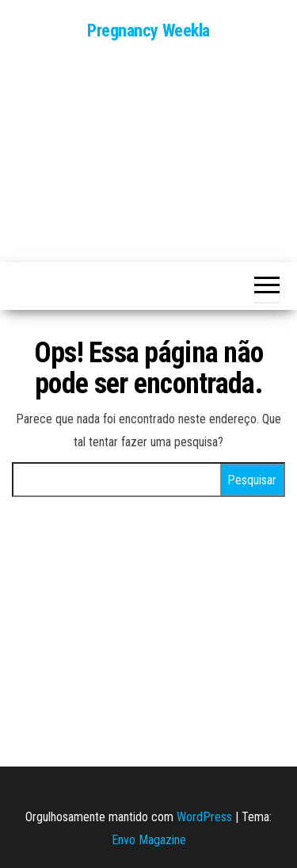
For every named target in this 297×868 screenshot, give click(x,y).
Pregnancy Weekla (148, 31)
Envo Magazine (149, 840)
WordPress (204, 817)
